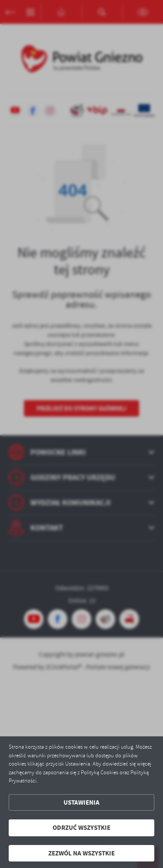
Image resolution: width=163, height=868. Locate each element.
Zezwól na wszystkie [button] (81, 853)
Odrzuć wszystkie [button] (81, 828)
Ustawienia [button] (81, 802)
